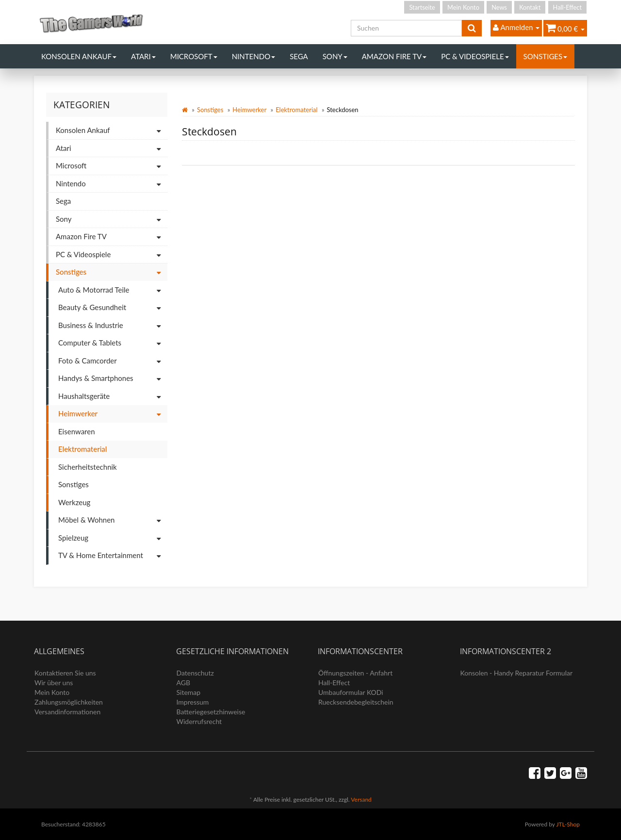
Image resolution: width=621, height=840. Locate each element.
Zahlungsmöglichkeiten (69, 702)
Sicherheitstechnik (88, 467)
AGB (184, 683)
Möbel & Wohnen (113, 520)
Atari (143, 56)
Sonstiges (546, 56)
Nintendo (254, 56)
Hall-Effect (567, 7)
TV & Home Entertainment (113, 556)
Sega (299, 56)
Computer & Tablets (113, 343)
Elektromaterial (296, 110)
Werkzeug (74, 502)
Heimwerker (249, 110)
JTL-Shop (568, 824)
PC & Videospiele (475, 56)
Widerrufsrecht (199, 721)
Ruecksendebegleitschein (356, 702)
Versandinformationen (67, 712)
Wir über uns (54, 683)
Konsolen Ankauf (79, 56)
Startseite (422, 7)
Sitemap (189, 692)
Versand (361, 799)
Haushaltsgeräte (113, 397)
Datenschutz (195, 673)
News (499, 7)
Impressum (193, 702)
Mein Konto (463, 7)
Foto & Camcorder (113, 361)
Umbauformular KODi (351, 692)
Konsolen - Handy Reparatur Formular (517, 673)
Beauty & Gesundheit (113, 308)
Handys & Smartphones (113, 379)
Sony (335, 56)
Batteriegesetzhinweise (211, 712)
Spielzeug (113, 538)
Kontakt (530, 7)
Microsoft (194, 56)
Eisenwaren (77, 431)
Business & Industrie (113, 326)
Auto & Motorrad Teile (113, 290)
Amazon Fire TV (394, 56)
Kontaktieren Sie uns (65, 673)
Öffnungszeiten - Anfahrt (355, 673)
